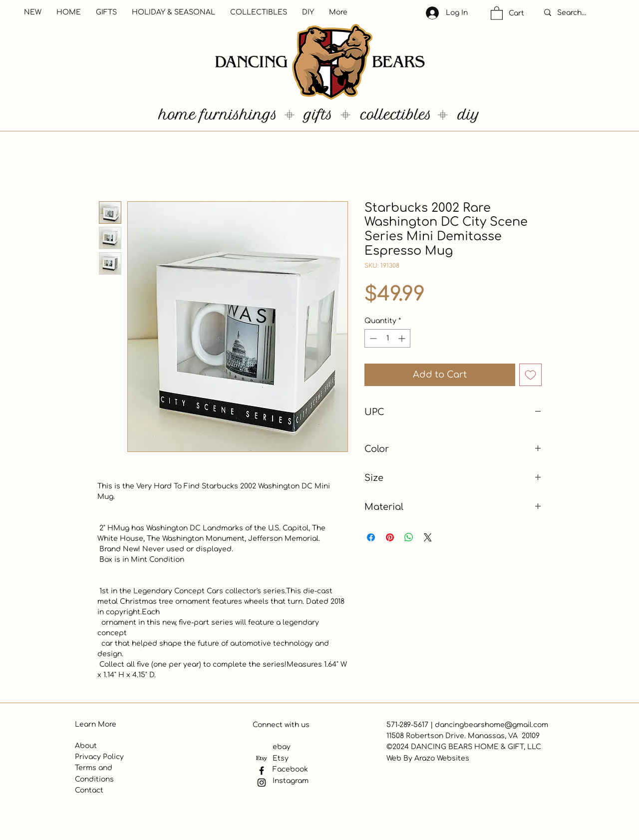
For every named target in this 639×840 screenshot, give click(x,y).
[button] (497, 13)
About (86, 746)
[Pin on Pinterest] (390, 537)
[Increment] (403, 338)
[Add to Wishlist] (530, 375)
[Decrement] (372, 338)
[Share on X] (428, 537)
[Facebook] (262, 771)
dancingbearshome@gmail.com (491, 725)
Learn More (96, 724)
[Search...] (582, 13)
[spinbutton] (387, 338)
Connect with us (281, 725)
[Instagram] (262, 783)
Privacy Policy (99, 757)
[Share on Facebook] (371, 537)
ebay (282, 747)
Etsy (281, 758)
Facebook (290, 769)
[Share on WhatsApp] (409, 537)
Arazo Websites (442, 758)
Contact (89, 790)
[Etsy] (262, 759)
